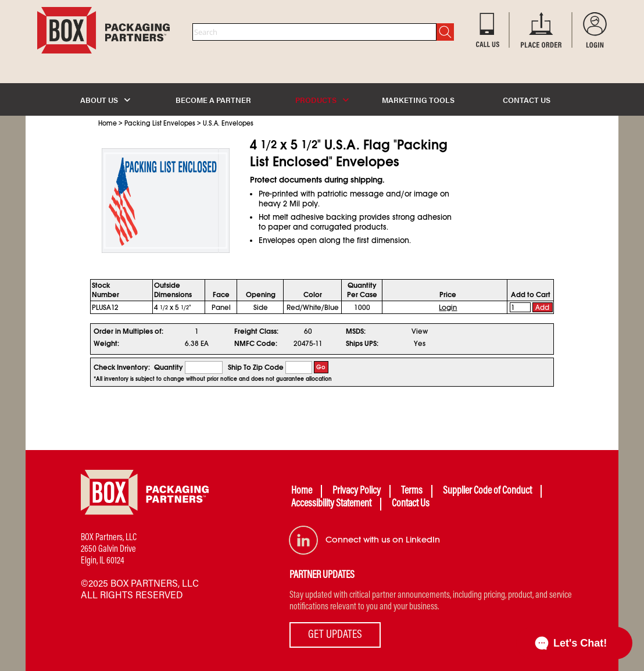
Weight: (106, 344)
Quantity (169, 367)
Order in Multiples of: (128, 331)
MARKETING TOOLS (418, 100)
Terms (412, 491)
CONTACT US (527, 100)
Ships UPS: (362, 344)
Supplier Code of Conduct (487, 491)
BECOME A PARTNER (213, 100)
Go (321, 367)
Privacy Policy (357, 491)
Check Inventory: (122, 367)
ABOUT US (105, 100)
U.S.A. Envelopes (228, 123)
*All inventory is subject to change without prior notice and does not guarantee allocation (213, 379)
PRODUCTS (322, 100)
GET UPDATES (335, 635)
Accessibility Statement (331, 504)
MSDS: (356, 331)
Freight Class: (256, 331)
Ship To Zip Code (256, 367)
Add (542, 308)
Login (448, 308)
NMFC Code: (256, 344)
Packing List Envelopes (160, 123)
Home (108, 123)
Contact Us (411, 504)
